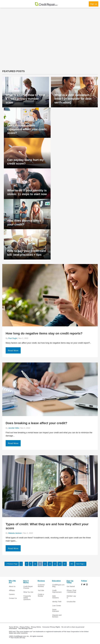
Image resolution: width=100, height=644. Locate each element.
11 (40, 564)
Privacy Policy (25, 627)
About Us (12, 587)
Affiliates (12, 590)
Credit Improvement (57, 591)
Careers (12, 594)
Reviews (41, 581)
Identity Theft (57, 602)
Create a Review (41, 595)
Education (56, 581)
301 (72, 564)
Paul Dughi (13, 338)
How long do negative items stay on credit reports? (44, 333)
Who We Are (12, 582)
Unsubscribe (71, 602)
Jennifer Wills (14, 428)
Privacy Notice (36, 627)
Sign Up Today (70, 582)
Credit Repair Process (28, 587)
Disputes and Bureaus (57, 616)
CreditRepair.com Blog (57, 586)
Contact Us (13, 598)
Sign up (94, 4)
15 (60, 564)
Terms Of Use (14, 627)
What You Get (28, 592)
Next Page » (81, 564)
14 (55, 564)
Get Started (71, 587)
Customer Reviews (41, 586)
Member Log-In (71, 597)
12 (45, 564)
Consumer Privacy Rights (51, 627)
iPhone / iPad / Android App (71, 591)
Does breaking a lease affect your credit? (36, 423)
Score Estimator (56, 610)
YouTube (41, 590)
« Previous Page (12, 564)
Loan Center (57, 606)
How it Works (26, 582)
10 (35, 564)
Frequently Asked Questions (27, 598)
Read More (13, 351)
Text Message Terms (25, 628)
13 (50, 564)
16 (65, 564)
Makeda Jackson (15, 533)
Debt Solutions (56, 597)
